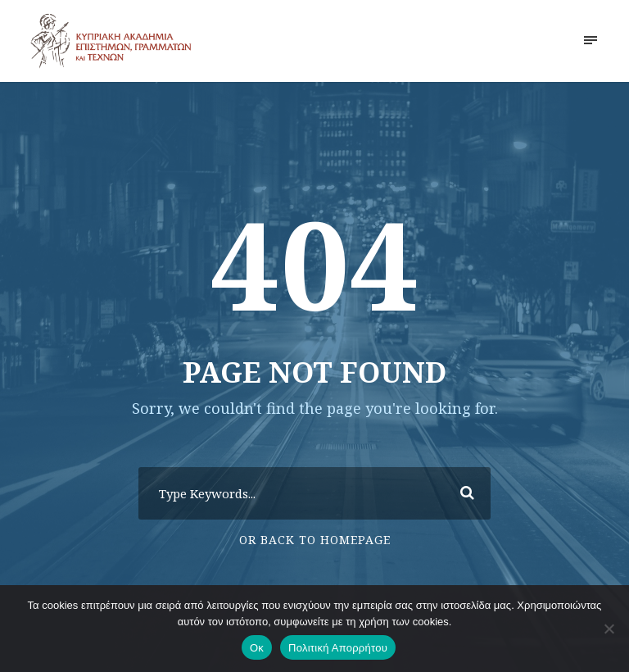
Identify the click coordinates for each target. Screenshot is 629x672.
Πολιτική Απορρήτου (338, 648)
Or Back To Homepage (315, 540)
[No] (609, 629)
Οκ (257, 648)
